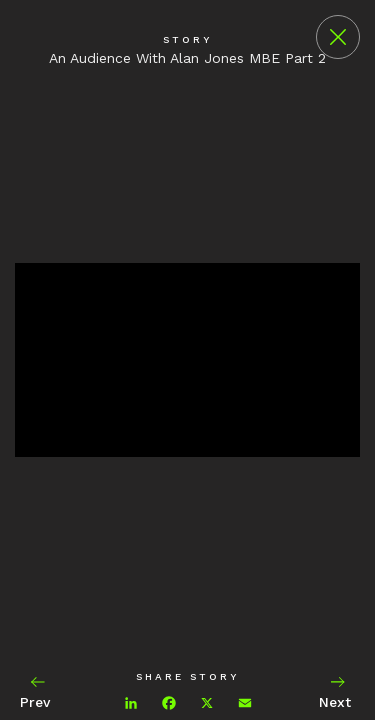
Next (337, 692)
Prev (37, 692)
